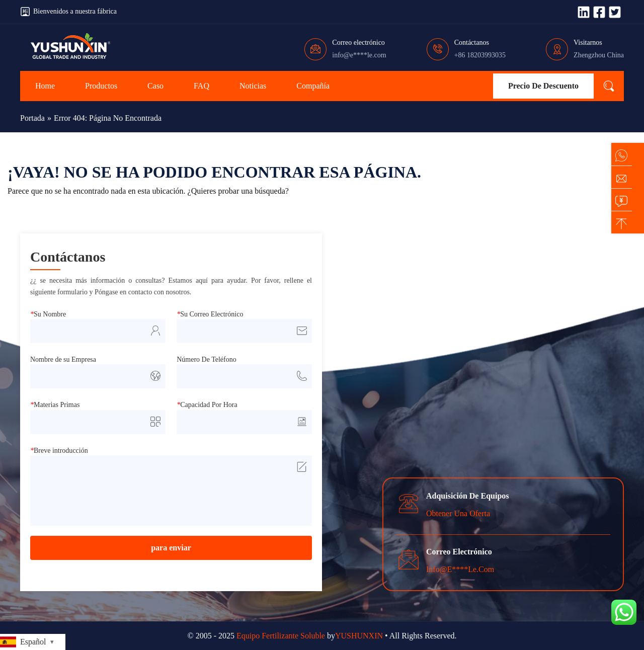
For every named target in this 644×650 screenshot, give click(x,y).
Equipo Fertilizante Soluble (281, 636)
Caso (155, 86)
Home (45, 86)
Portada (32, 118)
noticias (253, 86)
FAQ (202, 86)
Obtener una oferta (458, 513)
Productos (101, 86)
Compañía (313, 86)
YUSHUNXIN (359, 636)
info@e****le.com (359, 55)
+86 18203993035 (480, 55)
